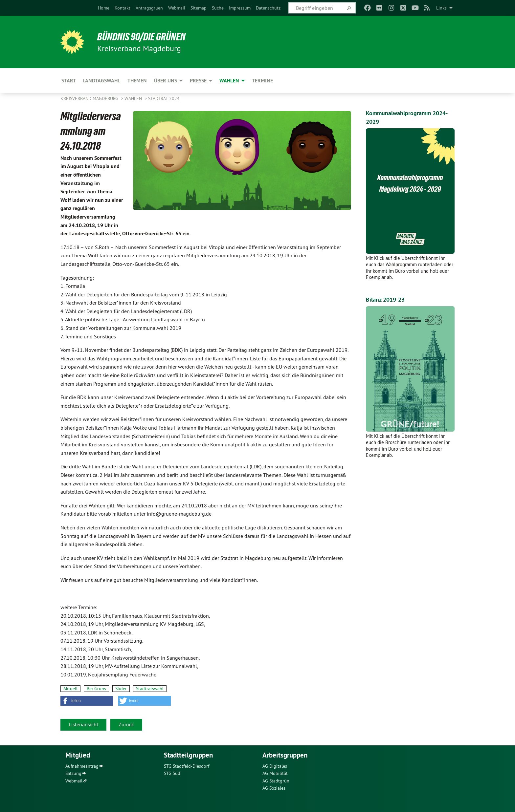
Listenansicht (83, 724)
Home (104, 8)
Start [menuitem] (69, 81)
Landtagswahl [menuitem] (102, 81)
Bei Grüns (96, 689)
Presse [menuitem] (198, 81)
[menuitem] (104, 8)
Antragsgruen (149, 8)
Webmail (177, 8)
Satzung (73, 773)
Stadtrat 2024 (164, 98)
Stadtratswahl (150, 689)
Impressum (240, 8)
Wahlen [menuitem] (229, 81)
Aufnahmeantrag (82, 766)
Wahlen (134, 98)
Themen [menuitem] (137, 81)
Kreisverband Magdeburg (90, 98)
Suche (218, 8)
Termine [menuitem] (262, 81)
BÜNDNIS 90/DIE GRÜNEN (141, 37)
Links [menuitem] (441, 8)
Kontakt (123, 8)
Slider (121, 689)
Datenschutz (268, 8)
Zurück (126, 724)
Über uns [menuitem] (166, 81)
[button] (87, 701)
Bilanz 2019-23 (385, 299)
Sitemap (199, 8)
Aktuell (70, 689)
